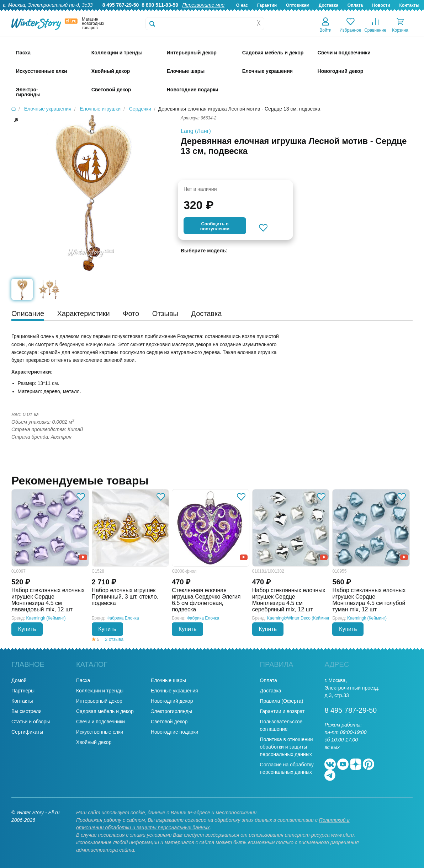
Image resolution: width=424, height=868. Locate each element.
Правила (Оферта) (282, 701)
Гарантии (267, 5)
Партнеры (23, 691)
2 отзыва (114, 639)
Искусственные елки (100, 732)
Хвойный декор (94, 742)
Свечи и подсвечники (100, 722)
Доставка (328, 5)
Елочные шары (168, 680)
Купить (27, 629)
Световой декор (169, 722)
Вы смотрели (26, 711)
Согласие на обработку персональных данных (287, 768)
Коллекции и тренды (100, 691)
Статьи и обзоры (31, 722)
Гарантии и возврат (282, 711)
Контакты (409, 5)
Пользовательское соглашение (281, 725)
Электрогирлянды (171, 711)
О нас (242, 5)
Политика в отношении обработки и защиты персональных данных (287, 747)
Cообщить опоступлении (215, 226)
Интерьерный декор (99, 701)
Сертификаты (27, 732)
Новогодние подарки (174, 732)
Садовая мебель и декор (105, 711)
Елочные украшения (174, 691)
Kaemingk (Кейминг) (46, 618)
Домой (19, 680)
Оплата (355, 5)
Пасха (83, 680)
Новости (381, 5)
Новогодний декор (172, 701)
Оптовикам (298, 5)
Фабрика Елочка (123, 618)
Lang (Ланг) (196, 131)
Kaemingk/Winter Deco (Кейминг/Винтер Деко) (312, 618)
